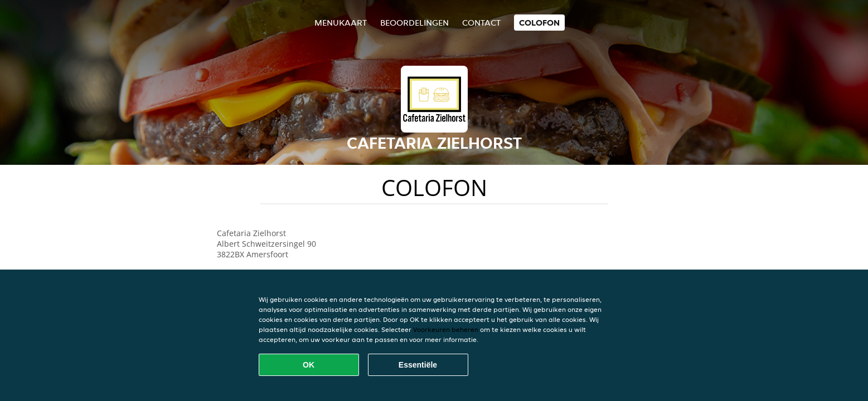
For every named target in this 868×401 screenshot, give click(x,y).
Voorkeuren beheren (446, 329)
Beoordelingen (414, 23)
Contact (481, 23)
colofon (539, 23)
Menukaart (341, 23)
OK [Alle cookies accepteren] (309, 365)
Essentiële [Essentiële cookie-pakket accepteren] (418, 365)
